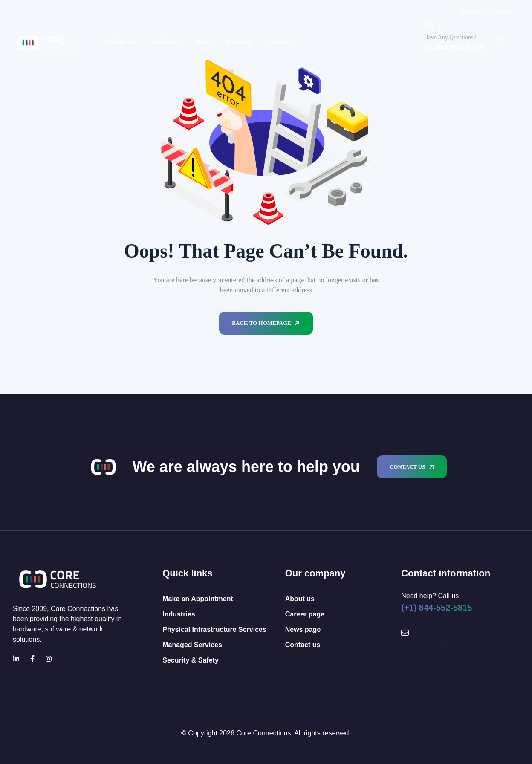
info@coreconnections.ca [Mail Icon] (437, 643)
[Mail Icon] (405, 633)
